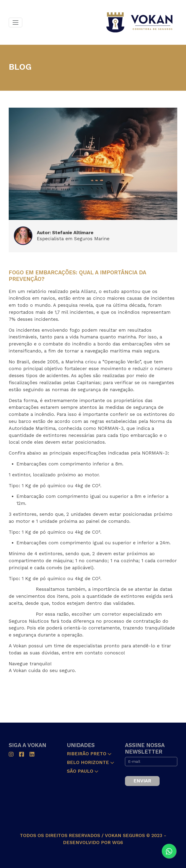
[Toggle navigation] (15, 22)
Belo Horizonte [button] (88, 762)
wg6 (118, 842)
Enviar (142, 781)
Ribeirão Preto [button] (87, 754)
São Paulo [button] (80, 771)
